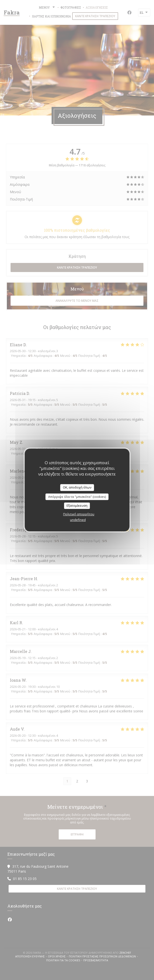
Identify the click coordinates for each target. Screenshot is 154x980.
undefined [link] (78, 520)
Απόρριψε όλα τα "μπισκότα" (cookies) (77, 497)
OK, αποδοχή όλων (77, 487)
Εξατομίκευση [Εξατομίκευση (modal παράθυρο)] (77, 505)
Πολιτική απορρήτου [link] (79, 514)
